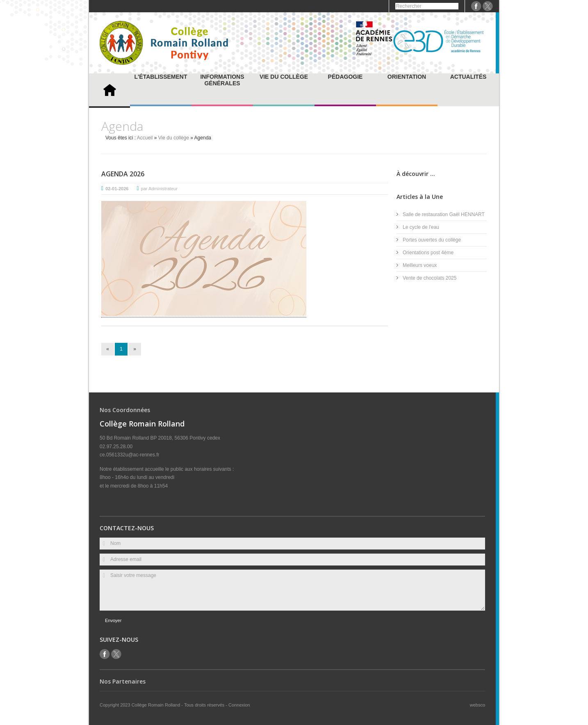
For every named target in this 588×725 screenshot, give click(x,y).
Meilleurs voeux (420, 265)
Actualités (468, 77)
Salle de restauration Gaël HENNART (444, 214)
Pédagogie (345, 77)
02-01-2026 (117, 189)
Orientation (407, 77)
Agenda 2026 (123, 174)
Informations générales (222, 80)
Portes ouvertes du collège (432, 240)
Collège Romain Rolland (157, 705)
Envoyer (113, 620)
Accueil (145, 138)
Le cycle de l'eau (421, 227)
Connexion (239, 705)
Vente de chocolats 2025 (430, 278)
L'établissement (161, 77)
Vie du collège (284, 77)
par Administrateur (159, 189)
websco (477, 705)
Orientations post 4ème (428, 253)
